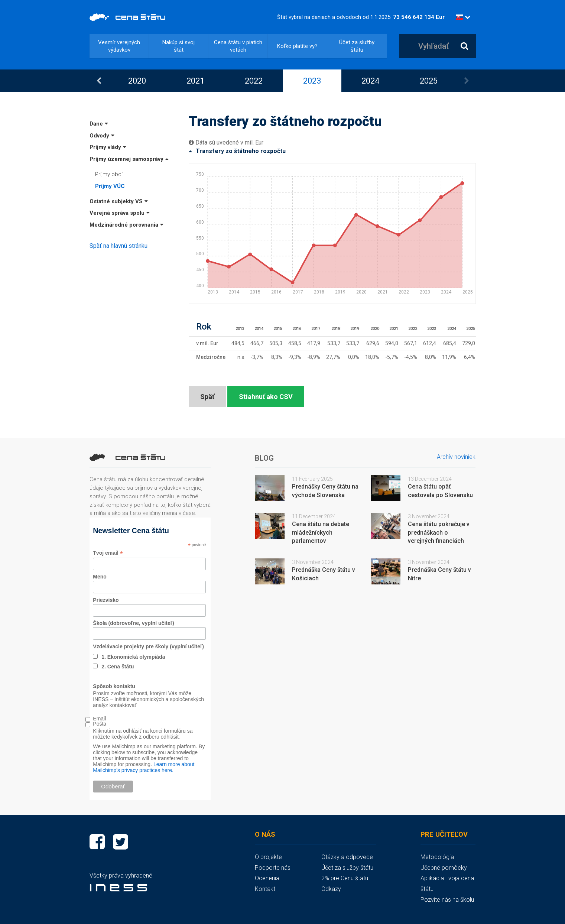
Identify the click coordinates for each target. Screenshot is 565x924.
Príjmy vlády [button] (108, 147)
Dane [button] (99, 124)
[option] (137, 81)
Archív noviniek (456, 457)
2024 (370, 81)
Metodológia (437, 857)
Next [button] (467, 81)
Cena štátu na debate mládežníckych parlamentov (321, 533)
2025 (429, 81)
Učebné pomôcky (444, 868)
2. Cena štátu (118, 667)
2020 (137, 81)
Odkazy (331, 889)
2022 (254, 81)
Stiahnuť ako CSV (266, 397)
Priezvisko (106, 600)
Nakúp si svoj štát (178, 46)
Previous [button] (99, 81)
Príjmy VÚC (110, 186)
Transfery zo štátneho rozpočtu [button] (237, 151)
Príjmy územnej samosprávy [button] (129, 159)
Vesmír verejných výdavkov (119, 46)
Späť (207, 397)
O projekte (268, 857)
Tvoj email (108, 553)
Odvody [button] (102, 136)
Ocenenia (267, 878)
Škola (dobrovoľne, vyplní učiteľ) (133, 623)
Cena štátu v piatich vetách (238, 46)
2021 (195, 81)
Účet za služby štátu (357, 46)
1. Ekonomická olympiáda (133, 657)
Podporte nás (273, 868)
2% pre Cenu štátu (345, 878)
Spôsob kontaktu (114, 686)
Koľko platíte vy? (297, 46)
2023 (312, 81)
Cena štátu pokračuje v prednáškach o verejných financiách (439, 533)
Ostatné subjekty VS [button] (119, 201)
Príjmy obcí (109, 174)
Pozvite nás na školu (447, 900)
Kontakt (265, 889)
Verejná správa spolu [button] (120, 213)
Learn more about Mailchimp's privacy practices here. (144, 767)
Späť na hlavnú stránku (118, 246)
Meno (100, 577)
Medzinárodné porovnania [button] (126, 225)
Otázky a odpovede (347, 857)
